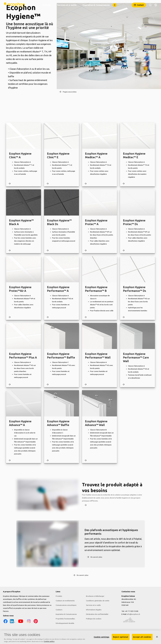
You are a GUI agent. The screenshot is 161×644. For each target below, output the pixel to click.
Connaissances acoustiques (66, 605)
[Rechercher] (150, 5)
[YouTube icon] (21, 623)
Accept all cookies (142, 637)
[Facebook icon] (6, 623)
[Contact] (139, 5)
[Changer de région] (156, 5)
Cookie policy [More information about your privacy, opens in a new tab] (49, 641)
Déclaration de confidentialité (97, 614)
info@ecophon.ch (133, 614)
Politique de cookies (94, 619)
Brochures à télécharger (95, 596)
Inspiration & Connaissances (66, 614)
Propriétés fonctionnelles (65, 619)
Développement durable (65, 623)
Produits (59, 596)
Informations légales (94, 610)
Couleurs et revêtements (65, 601)
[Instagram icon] (29, 623)
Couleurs (59, 610)
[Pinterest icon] (36, 623)
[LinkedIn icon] (12, 623)
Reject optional (121, 637)
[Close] (157, 637)
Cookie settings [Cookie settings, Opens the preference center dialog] (102, 637)
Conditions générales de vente (98, 601)
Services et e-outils (93, 605)
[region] (80, 637)
